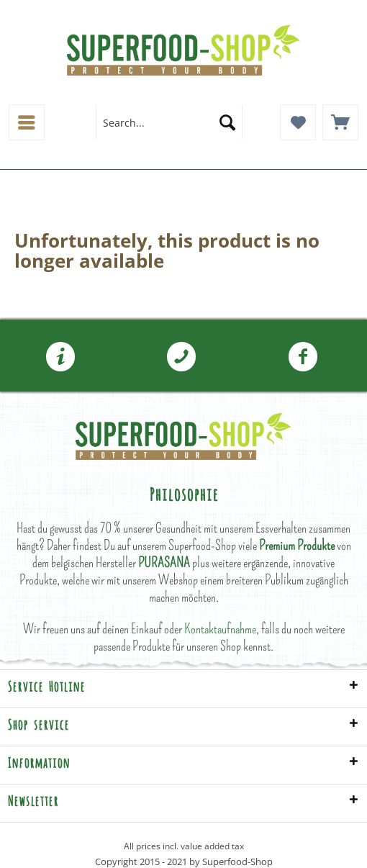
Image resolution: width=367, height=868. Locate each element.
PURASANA (164, 562)
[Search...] (169, 122)
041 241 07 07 (181, 357)
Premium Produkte (297, 545)
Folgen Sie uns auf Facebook (303, 357)
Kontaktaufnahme (220, 629)
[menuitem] (27, 122)
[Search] (227, 122)
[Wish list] (298, 122)
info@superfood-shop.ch (60, 357)
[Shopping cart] (340, 122)
